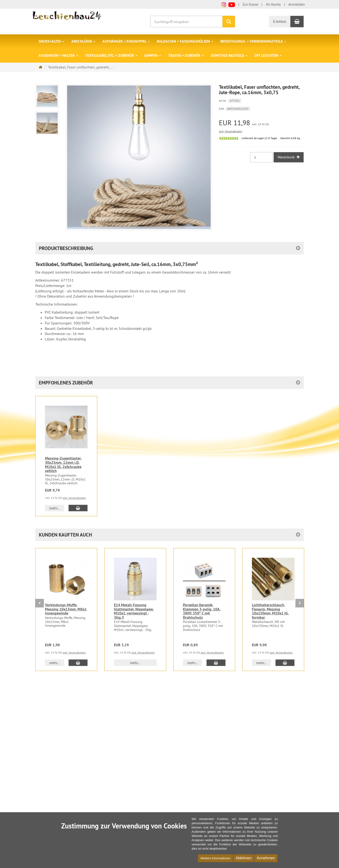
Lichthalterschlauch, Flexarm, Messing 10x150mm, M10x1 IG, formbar (270, 611)
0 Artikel (280, 21)
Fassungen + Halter (59, 55)
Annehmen (266, 858)
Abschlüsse (83, 41)
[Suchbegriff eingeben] (186, 22)
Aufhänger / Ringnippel (126, 41)
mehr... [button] (54, 508)
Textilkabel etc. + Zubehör (111, 55)
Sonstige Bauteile (229, 55)
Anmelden (297, 4)
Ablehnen (244, 858)
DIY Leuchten (268, 55)
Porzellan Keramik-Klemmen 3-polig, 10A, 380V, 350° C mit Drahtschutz (202, 611)
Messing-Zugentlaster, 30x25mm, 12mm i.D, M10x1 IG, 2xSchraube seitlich (63, 464)
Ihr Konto (273, 4)
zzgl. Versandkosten (231, 131)
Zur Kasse (250, 4)
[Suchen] (229, 22)
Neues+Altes (52, 41)
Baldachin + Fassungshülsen (185, 41)
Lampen (153, 55)
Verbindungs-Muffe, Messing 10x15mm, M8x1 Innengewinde (66, 609)
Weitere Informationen (215, 858)
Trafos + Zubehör (186, 55)
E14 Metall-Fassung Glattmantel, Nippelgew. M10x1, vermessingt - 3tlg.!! (134, 611)
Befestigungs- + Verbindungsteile (253, 41)
